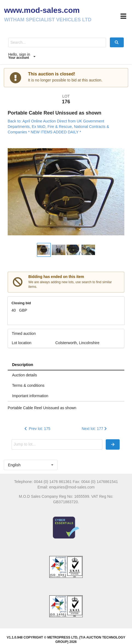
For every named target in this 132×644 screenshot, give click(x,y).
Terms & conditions (28, 385)
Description (23, 365)
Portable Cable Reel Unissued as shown (54, 113)
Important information (30, 396)
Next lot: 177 (95, 429)
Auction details (25, 375)
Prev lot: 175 (37, 429)
